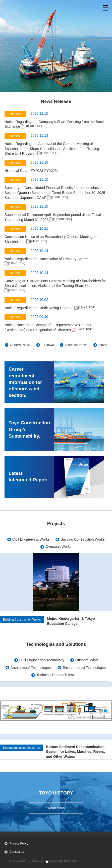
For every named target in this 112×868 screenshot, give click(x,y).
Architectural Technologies (31, 668)
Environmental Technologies (85, 668)
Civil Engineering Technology (42, 660)
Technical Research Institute (58, 675)
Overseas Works (58, 547)
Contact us (17, 852)
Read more (56, 808)
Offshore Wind (87, 660)
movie (103, 345)
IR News (48, 345)
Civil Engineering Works (31, 539)
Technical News (76, 345)
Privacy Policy (19, 844)
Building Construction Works (83, 539)
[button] (47, 862)
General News (20, 345)
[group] (56, 720)
